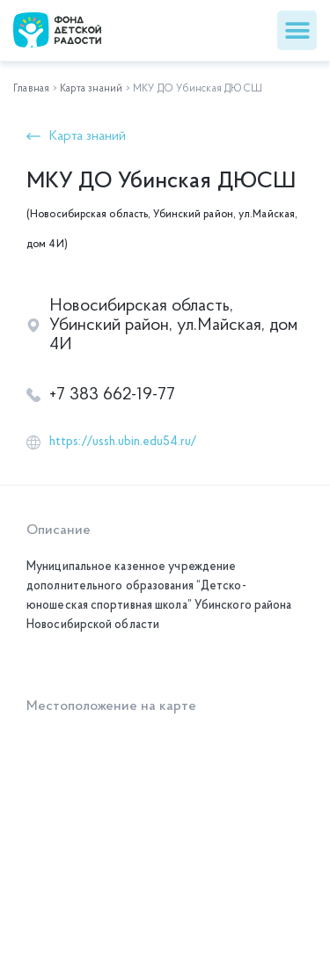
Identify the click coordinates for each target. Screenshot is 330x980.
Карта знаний (91, 89)
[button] (297, 30)
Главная (31, 89)
